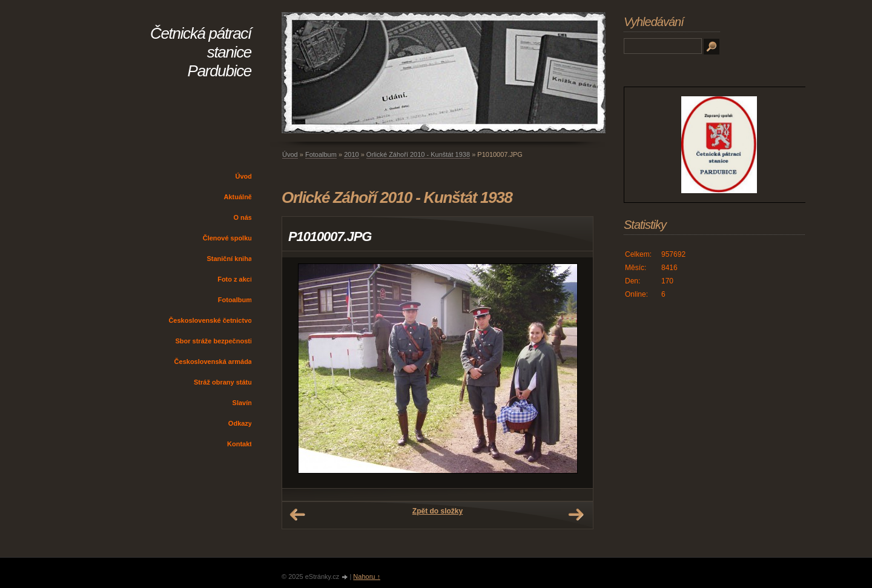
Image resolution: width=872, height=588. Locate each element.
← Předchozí (297, 515)
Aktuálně (238, 197)
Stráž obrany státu (223, 382)
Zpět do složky (438, 511)
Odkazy (240, 423)
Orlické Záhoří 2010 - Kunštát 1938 (418, 154)
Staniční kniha (229, 259)
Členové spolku (227, 238)
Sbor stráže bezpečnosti (213, 341)
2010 (351, 154)
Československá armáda (213, 362)
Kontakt (239, 444)
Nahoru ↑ (367, 576)
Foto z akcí (235, 279)
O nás (243, 217)
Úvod (244, 176)
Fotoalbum (235, 300)
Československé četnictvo (210, 320)
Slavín (242, 403)
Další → (576, 515)
